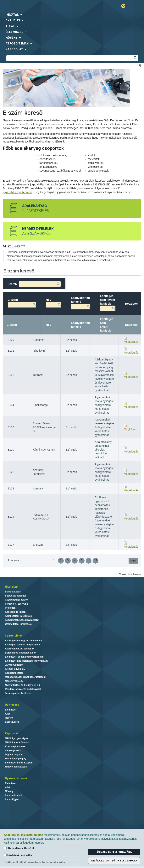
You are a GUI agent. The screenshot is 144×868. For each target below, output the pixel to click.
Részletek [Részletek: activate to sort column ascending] (132, 325)
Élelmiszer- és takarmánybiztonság (24, 657)
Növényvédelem (14, 681)
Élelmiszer (11, 710)
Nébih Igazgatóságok (17, 738)
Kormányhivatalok (15, 747)
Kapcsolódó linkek (15, 612)
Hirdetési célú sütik (18, 855)
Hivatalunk (12, 587)
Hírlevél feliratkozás (16, 767)
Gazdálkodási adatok (17, 600)
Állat (8, 714)
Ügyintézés (12, 705)
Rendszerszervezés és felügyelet (23, 689)
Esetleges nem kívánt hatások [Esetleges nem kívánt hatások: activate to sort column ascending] (107, 325)
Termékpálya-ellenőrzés (18, 693)
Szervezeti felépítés (16, 596)
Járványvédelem (14, 665)
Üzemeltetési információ (18, 624)
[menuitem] (72, 15)
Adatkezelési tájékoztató (18, 616)
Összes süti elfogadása (114, 852)
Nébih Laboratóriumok (17, 742)
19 (96, 560)
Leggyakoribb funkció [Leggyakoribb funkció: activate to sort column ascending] (80, 325)
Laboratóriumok (14, 795)
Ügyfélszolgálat (14, 755)
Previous (13, 560)
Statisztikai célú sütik (19, 848)
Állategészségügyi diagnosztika (22, 645)
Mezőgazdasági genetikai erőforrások (26, 677)
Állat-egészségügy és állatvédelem (24, 641)
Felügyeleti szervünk (16, 604)
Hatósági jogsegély (16, 759)
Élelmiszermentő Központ (19, 763)
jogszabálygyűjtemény (17, 192)
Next (133, 561)
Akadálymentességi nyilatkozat (22, 620)
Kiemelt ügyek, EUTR (17, 669)
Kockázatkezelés (14, 673)
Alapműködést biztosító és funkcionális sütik (34, 862)
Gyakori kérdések (16, 778)
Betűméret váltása (139, 65)
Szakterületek (14, 636)
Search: (34, 284)
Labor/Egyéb (12, 722)
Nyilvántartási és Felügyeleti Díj (22, 685)
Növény (9, 718)
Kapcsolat (11, 733)
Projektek (10, 608)
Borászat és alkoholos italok (21, 653)
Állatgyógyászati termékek (20, 649)
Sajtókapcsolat (13, 751)
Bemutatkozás (13, 592)
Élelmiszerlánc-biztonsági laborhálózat (26, 661)
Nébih (37, 6)
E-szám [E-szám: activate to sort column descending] (12, 325)
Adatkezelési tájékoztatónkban (23, 835)
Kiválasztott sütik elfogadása (114, 861)
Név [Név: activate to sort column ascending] (48, 325)
